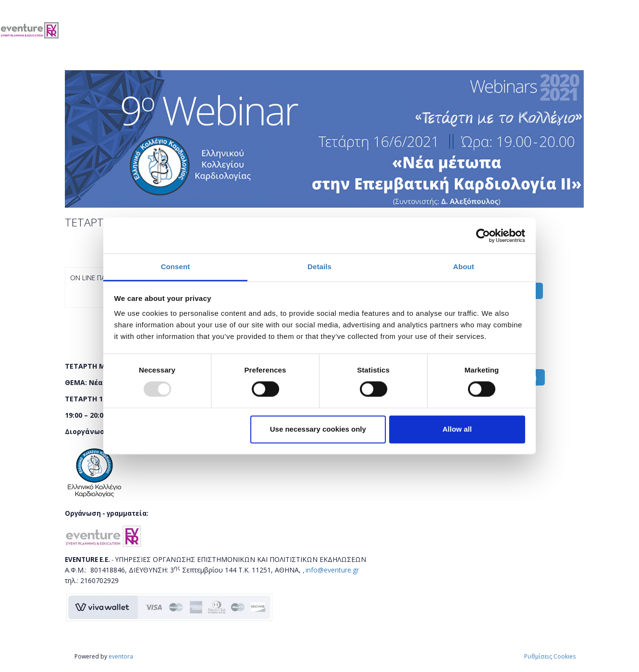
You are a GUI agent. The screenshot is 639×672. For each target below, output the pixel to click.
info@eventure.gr (332, 570)
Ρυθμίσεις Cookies (550, 656)
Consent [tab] (176, 267)
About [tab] (464, 267)
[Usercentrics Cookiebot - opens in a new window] (483, 236)
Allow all (457, 429)
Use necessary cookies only (318, 429)
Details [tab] (319, 267)
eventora (121, 656)
